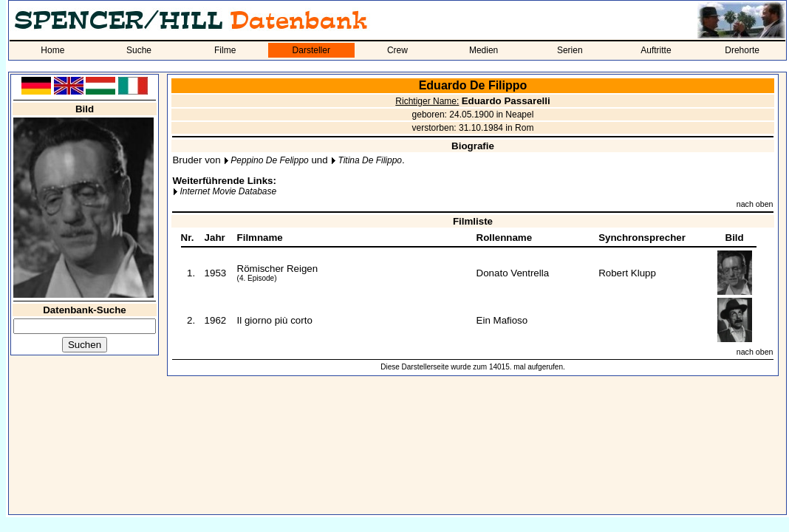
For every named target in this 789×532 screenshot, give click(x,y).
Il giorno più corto (275, 320)
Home (52, 50)
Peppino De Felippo (269, 160)
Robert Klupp (627, 273)
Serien (570, 50)
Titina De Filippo (370, 160)
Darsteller (311, 50)
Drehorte (742, 50)
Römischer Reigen (278, 269)
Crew (397, 50)
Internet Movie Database (228, 191)
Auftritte (656, 50)
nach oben (755, 204)
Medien (484, 50)
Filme (225, 50)
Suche (139, 50)
